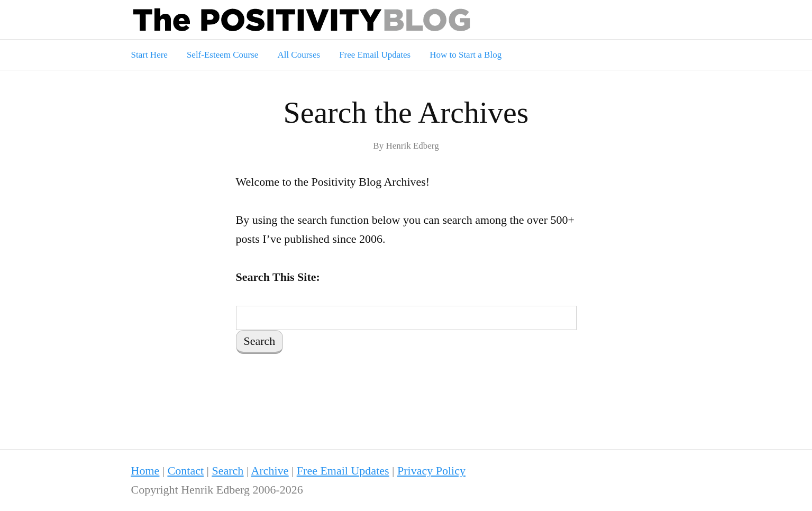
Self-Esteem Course (223, 55)
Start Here (149, 55)
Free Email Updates (375, 55)
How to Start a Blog (466, 55)
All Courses (299, 55)
